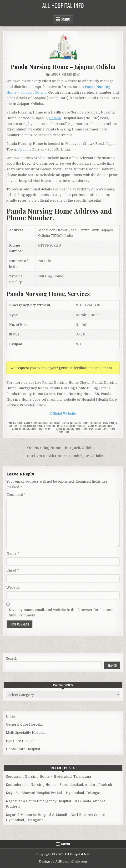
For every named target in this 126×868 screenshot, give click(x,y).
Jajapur (55, 74)
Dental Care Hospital (23, 749)
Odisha (55, 118)
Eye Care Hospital (21, 741)
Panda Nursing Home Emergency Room (61, 426)
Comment (16, 495)
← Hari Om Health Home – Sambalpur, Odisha (63, 456)
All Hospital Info (63, 5)
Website (13, 588)
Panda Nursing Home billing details (85, 423)
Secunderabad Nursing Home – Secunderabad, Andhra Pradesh (59, 785)
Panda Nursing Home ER (102, 426)
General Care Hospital (24, 724)
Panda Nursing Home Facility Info (32, 429)
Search (12, 658)
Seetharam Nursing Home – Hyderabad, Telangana (48, 776)
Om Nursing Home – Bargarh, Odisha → (63, 448)
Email (13, 570)
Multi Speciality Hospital (26, 733)
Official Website (63, 414)
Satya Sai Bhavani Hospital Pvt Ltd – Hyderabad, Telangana (55, 793)
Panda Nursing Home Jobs (71, 429)
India (10, 716)
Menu (66, 19)
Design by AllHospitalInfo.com (63, 861)
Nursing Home (71, 74)
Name (13, 553)
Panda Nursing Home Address (42, 423)
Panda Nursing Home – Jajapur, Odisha (63, 66)
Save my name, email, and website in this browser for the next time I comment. (61, 612)
